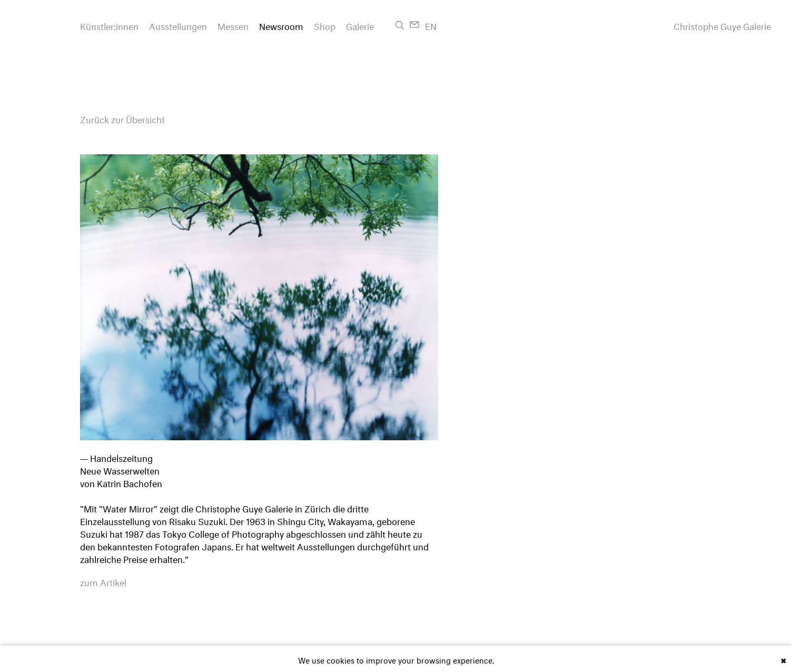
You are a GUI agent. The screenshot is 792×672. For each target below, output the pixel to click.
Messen (233, 25)
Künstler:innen (109, 25)
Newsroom (281, 25)
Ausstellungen (178, 25)
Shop (325, 25)
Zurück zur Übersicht (122, 118)
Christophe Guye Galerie (722, 25)
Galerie (360, 25)
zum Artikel (103, 581)
